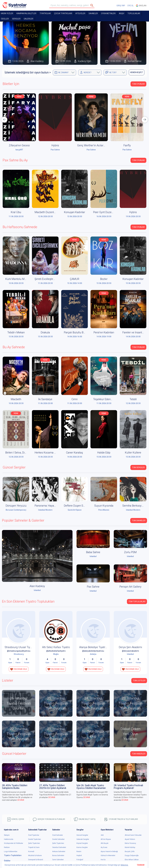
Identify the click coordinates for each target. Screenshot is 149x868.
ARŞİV (122, 13)
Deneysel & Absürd (36, 860)
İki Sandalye (45, 399)
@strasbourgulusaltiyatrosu (19, 651)
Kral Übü (16, 212)
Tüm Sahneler (139, 521)
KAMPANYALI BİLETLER (26, 13)
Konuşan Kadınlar (74, 212)
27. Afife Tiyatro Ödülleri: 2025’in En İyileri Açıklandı (53, 787)
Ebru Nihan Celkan (132, 860)
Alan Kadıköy (19, 150)
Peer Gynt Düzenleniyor (107, 212)
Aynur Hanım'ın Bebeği (109, 851)
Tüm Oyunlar (138, 84)
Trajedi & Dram (34, 847)
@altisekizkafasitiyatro (56, 651)
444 (102, 835)
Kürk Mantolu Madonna (19, 279)
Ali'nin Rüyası (106, 839)
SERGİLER (16, 19)
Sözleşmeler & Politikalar (14, 843)
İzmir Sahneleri (58, 860)
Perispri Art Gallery (130, 587)
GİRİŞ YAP (121, 6)
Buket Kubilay (130, 847)
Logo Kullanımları (11, 851)
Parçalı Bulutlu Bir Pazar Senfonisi (84, 332)
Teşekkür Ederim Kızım (107, 399)
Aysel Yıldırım (130, 839)
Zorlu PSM (130, 552)
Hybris (91, 145)
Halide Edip (104, 453)
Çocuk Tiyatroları (63, 13)
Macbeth (16, 399)
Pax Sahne (91, 150)
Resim (79, 851)
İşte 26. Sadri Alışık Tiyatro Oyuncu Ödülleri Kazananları (91, 787)
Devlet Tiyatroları (35, 839)
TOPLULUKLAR (134, 13)
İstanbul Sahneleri (59, 847)
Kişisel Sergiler (82, 843)
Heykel (79, 855)
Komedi (31, 851)
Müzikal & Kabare (35, 855)
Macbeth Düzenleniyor (48, 212)
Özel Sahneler (58, 835)
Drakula (45, 332)
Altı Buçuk (105, 843)
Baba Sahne (93, 552)
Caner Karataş (74, 453)
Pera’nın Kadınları (104, 332)
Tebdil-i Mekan (16, 332)
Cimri (75, 399)
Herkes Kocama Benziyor (49, 453)
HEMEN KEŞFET (137, 72)
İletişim (7, 835)
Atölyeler (80, 13)
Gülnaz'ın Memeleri (108, 855)
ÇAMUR (75, 279)
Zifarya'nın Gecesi (55, 145)
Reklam (7, 847)
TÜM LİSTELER (139, 681)
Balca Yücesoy (130, 843)
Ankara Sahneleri (59, 851)
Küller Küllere (133, 453)
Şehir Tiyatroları (34, 843)
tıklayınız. (125, 865)
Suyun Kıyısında (104, 506)
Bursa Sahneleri (58, 855)
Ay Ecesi (104, 847)
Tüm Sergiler (138, 467)
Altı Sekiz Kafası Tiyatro (56, 647)
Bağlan (141, 6)
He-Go (103, 860)
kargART (55, 150)
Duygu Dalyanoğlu (132, 855)
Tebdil (133, 399)
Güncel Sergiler (82, 835)
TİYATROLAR (45, 13)
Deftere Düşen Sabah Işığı (79, 506)
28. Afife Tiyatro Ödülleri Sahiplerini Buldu (15, 787)
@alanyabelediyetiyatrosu (93, 651)
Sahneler (93, 13)
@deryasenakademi (130, 651)
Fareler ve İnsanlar (133, 332)
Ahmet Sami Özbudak (133, 835)
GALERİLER (29, 19)
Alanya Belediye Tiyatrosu (94, 647)
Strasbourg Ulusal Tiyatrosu (21, 647)
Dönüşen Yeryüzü (16, 506)
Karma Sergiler (82, 847)
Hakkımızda (9, 839)
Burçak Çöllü (130, 851)
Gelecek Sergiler (83, 839)
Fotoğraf (80, 860)
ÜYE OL (131, 6)
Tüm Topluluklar (137, 602)
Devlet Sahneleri (58, 839)
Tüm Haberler (139, 754)
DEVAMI (21, 800)
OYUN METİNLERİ (108, 13)
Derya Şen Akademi (130, 647)
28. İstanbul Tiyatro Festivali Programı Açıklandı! (128, 787)
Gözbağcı (19, 145)
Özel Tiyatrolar (34, 835)
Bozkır (104, 279)
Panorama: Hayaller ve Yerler (52, 506)
